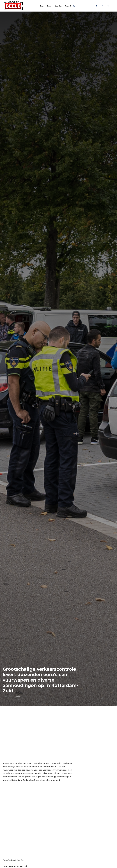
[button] (74, 6)
